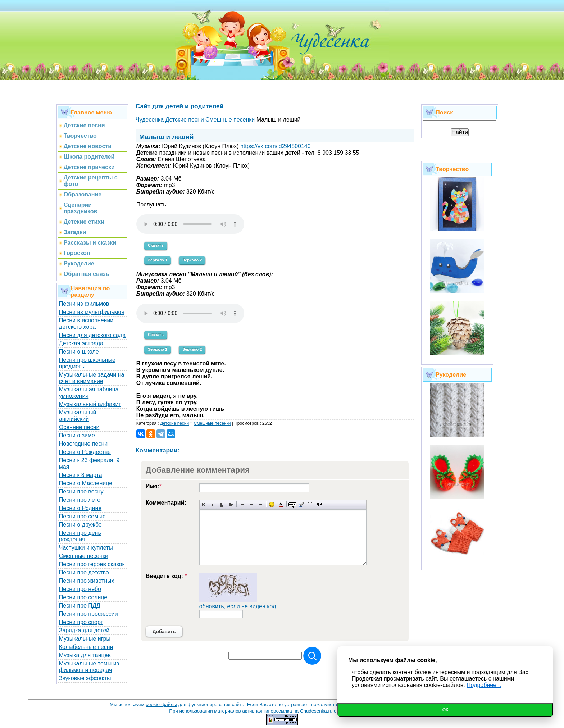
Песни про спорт (81, 622)
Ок (445, 710)
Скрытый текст (292, 504)
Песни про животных (87, 581)
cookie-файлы (161, 704)
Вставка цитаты (301, 504)
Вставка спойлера (319, 504)
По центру (251, 504)
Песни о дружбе (80, 525)
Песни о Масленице (86, 483)
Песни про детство (84, 572)
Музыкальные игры (85, 639)
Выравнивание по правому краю (260, 504)
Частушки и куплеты (86, 548)
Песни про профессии (88, 614)
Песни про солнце (83, 597)
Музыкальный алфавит (90, 404)
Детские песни (174, 423)
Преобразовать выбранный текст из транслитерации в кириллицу (310, 504)
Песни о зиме (77, 435)
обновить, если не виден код (238, 606)
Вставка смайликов (272, 504)
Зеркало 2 (192, 260)
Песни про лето (80, 500)
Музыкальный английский (78, 416)
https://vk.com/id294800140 (276, 146)
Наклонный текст (213, 504)
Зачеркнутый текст (231, 504)
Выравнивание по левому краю (242, 504)
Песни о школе (79, 352)
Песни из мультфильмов (92, 312)
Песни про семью (82, 516)
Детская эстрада (81, 343)
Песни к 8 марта (81, 475)
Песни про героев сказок (92, 564)
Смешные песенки (84, 556)
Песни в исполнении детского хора (86, 324)
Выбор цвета (281, 504)
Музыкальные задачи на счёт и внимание (92, 378)
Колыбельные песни (86, 647)
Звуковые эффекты (85, 678)
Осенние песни (79, 427)
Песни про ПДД (80, 606)
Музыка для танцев (85, 655)
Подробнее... (484, 685)
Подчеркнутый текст (222, 504)
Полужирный (204, 504)
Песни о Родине (80, 508)
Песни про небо (80, 589)
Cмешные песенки (212, 423)
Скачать (156, 245)
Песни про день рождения (80, 536)
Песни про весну (81, 492)
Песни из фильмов (84, 304)
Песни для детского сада (92, 335)
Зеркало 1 (158, 260)
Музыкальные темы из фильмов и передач (89, 667)
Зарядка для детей (84, 630)
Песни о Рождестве (85, 452)
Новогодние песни (83, 444)
